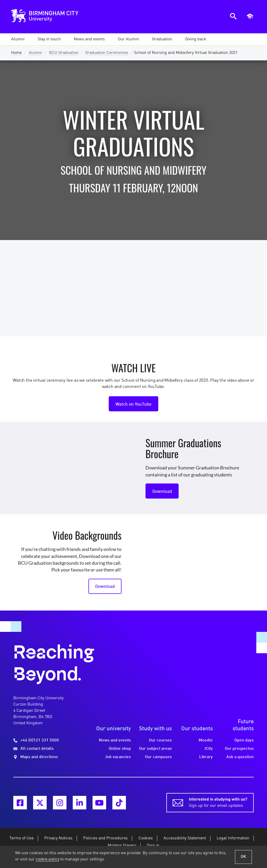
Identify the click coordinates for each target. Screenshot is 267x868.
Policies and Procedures (105, 838)
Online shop (120, 749)
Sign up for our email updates (218, 802)
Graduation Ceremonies (107, 53)
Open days (244, 740)
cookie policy (47, 859)
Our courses (160, 740)
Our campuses (158, 757)
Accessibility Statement (185, 838)
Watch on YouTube (133, 404)
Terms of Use (22, 838)
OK (243, 857)
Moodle (206, 740)
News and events (115, 740)
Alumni (35, 53)
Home (16, 53)
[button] (18, 39)
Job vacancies (118, 757)
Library (206, 757)
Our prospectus (239, 749)
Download (162, 492)
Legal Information (233, 838)
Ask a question (240, 757)
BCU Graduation (64, 53)
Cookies (146, 838)
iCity (209, 749)
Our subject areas (155, 749)
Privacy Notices (58, 838)
